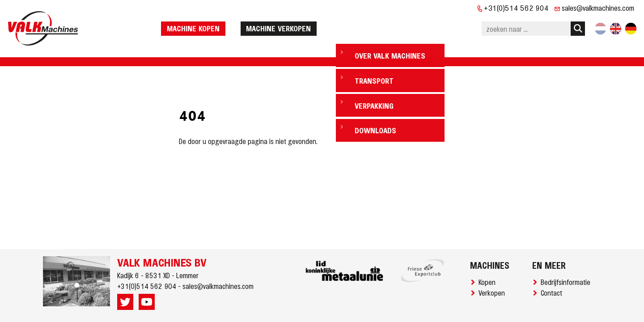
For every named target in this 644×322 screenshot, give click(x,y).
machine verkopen (301, 24)
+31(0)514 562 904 (516, 8)
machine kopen (216, 24)
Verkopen (494, 292)
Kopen (489, 282)
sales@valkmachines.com (598, 8)
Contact (553, 292)
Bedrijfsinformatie (567, 282)
